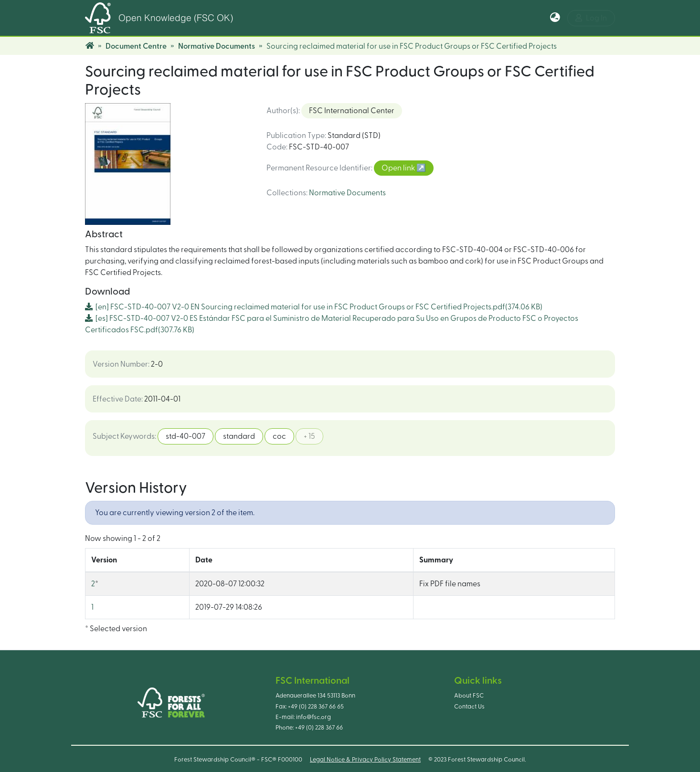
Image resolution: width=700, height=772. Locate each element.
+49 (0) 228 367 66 (319, 728)
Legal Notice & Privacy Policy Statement (365, 760)
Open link (399, 168)
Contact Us (469, 707)
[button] (555, 18)
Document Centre (136, 46)
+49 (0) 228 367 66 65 (316, 707)
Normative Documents (217, 46)
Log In (591, 18)
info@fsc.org (313, 717)
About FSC (469, 696)
